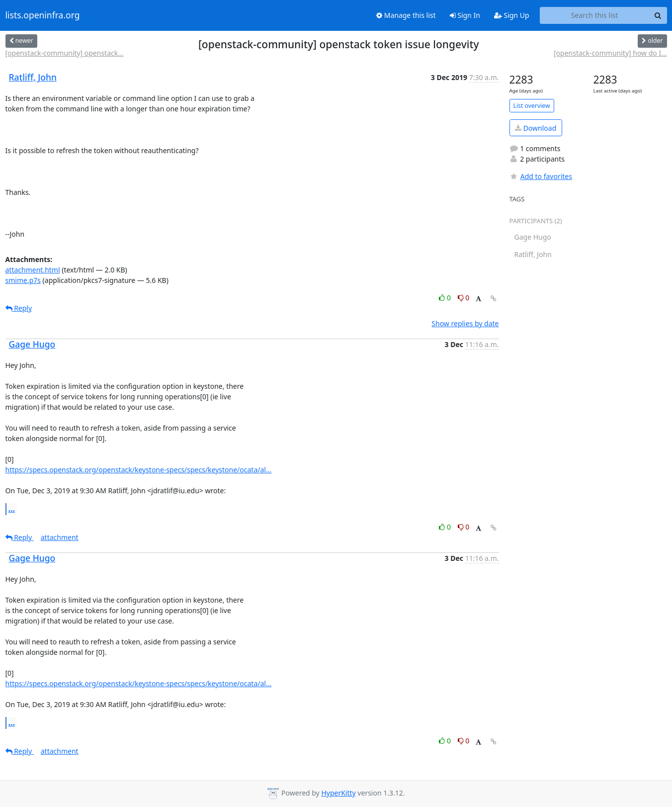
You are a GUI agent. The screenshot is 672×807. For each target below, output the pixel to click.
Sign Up (512, 15)
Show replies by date (465, 323)
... (12, 509)
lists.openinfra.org (43, 15)
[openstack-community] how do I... (610, 53)
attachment (60, 537)
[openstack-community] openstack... (65, 53)
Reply (19, 308)
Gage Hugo (32, 344)
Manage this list (406, 15)
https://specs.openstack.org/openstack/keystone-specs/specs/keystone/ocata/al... (139, 470)
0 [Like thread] (446, 298)
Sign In (465, 15)
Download (536, 128)
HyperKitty (338, 793)
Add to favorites (541, 176)
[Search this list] (595, 15)
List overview (532, 106)
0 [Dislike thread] (464, 298)
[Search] (658, 15)
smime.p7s (23, 280)
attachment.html (33, 270)
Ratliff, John (33, 77)
